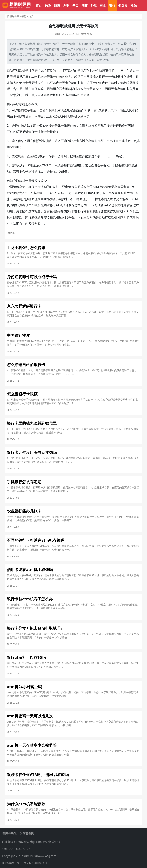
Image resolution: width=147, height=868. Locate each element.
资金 (38, 187)
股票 (57, 5)
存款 (54, 44)
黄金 (103, 5)
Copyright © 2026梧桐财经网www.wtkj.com (29, 856)
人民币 (112, 110)
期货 (85, 5)
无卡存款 (68, 44)
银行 (112, 5)
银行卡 (88, 49)
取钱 (34, 217)
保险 (48, 5)
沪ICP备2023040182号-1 (32, 863)
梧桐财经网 (13, 16)
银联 (53, 211)
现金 (33, 110)
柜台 (38, 211)
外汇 (94, 5)
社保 (134, 5)
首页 (39, 5)
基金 (75, 5)
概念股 (123, 5)
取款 (27, 44)
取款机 (21, 70)
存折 (108, 49)
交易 (15, 165)
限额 (16, 193)
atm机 (87, 44)
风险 (100, 54)
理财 (66, 5)
